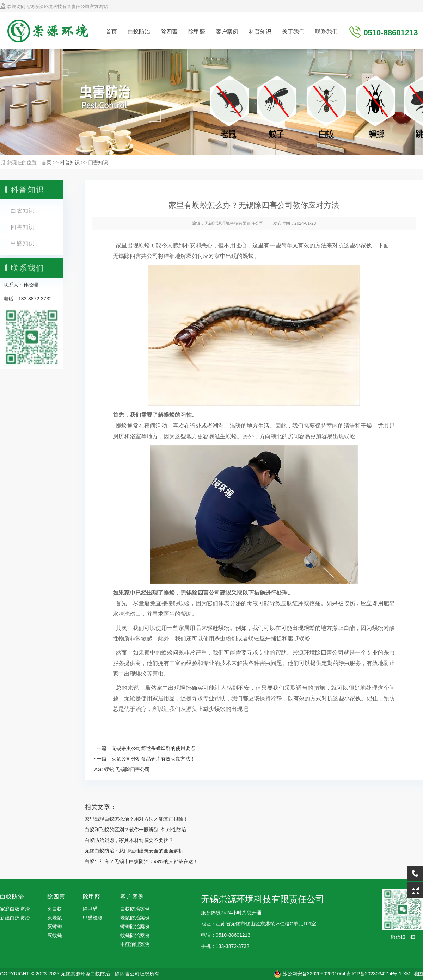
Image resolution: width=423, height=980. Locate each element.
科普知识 (260, 32)
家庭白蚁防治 (15, 909)
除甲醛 (197, 32)
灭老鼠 (55, 918)
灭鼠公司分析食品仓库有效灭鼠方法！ (153, 759)
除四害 (169, 32)
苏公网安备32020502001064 (314, 974)
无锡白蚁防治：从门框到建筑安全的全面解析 (134, 851)
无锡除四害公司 (133, 769)
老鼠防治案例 (135, 918)
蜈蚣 (109, 769)
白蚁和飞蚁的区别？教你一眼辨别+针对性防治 (135, 830)
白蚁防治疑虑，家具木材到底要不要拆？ (129, 840)
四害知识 (98, 162)
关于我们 (293, 32)
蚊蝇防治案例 (135, 935)
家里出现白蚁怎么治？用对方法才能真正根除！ (136, 819)
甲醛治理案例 (135, 944)
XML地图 (413, 974)
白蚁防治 (139, 32)
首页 (111, 32)
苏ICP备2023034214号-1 (374, 974)
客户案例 (227, 32)
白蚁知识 (23, 211)
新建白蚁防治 (15, 918)
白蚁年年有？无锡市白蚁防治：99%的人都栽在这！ (141, 861)
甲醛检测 (93, 918)
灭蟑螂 (55, 926)
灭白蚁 (55, 909)
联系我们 (326, 32)
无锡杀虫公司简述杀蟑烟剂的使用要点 (153, 748)
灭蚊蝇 (55, 935)
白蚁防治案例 (135, 909)
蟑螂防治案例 (135, 926)
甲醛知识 (23, 243)
